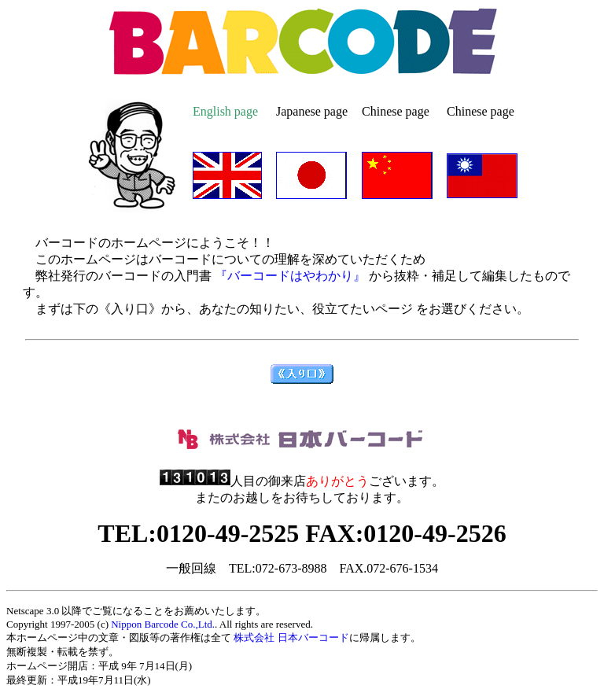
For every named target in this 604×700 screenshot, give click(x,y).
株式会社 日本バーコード (291, 637)
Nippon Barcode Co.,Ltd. (163, 624)
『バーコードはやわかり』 (289, 276)
